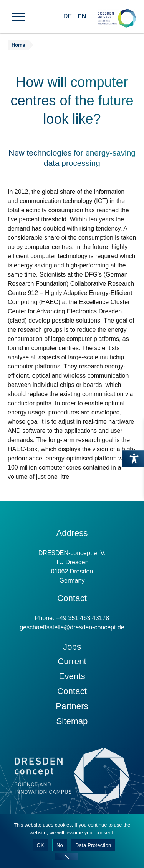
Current (72, 661)
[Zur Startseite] (117, 12)
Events (72, 676)
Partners (72, 706)
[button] (18, 16)
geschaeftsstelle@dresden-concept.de (72, 627)
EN (82, 16)
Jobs (72, 647)
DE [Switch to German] (68, 16)
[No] (66, 857)
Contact (72, 691)
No (60, 845)
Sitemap (72, 721)
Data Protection (93, 845)
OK (41, 845)
